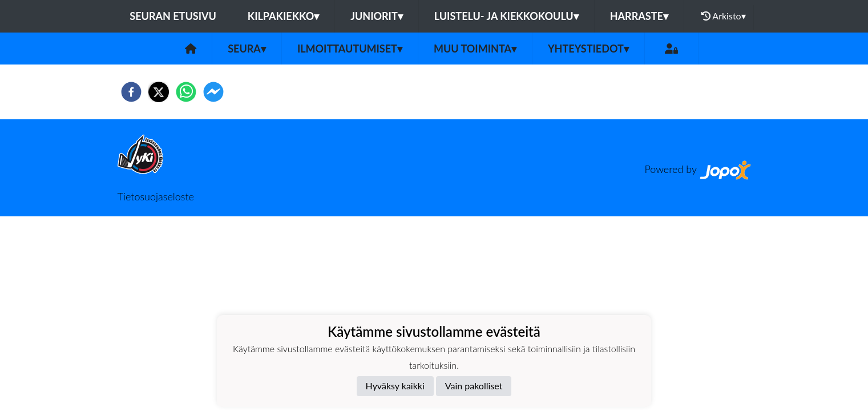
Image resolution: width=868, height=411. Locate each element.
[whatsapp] (186, 92)
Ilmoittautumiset (350, 49)
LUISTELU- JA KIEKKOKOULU (506, 16)
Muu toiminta (475, 49)
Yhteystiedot (588, 49)
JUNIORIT (377, 16)
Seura (247, 49)
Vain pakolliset (474, 386)
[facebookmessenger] (213, 92)
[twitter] (159, 92)
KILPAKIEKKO (283, 16)
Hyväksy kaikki (395, 386)
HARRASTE (639, 16)
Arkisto (724, 16)
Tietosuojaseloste (156, 196)
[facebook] (131, 92)
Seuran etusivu (173, 16)
